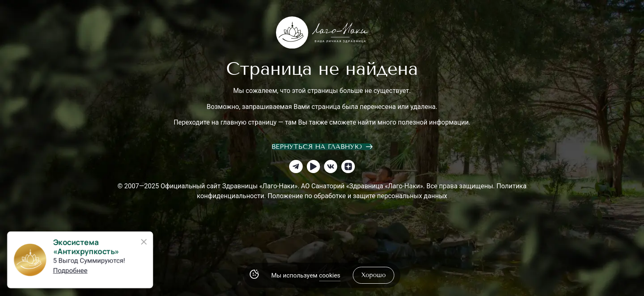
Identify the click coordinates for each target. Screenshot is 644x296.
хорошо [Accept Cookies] (374, 275)
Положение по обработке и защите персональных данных (357, 196)
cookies (330, 275)
